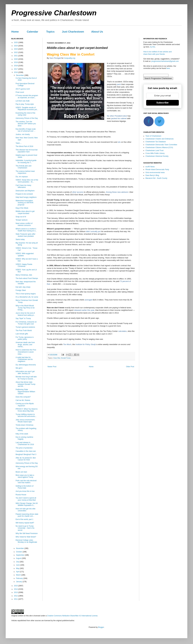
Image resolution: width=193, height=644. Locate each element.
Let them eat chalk (23, 101)
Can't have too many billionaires (23, 186)
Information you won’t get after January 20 (25, 372)
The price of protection (24, 448)
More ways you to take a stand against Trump (25, 476)
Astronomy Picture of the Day (27, 118)
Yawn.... (19, 143)
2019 (16, 62)
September (20, 555)
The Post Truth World (24, 331)
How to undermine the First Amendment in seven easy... (26, 352)
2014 (16, 589)
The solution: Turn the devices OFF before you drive (26, 124)
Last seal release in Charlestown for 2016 (25, 443)
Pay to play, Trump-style (25, 104)
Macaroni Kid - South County (156, 178)
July (18, 562)
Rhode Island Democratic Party (157, 170)
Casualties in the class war (26, 451)
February (20, 578)
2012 (16, 596)
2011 (16, 599)
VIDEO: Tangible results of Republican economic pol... (27, 109)
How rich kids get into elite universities (25, 510)
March (19, 575)
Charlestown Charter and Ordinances (160, 139)
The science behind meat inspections (25, 172)
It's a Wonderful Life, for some (27, 297)
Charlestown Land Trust (154, 150)
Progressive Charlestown (54, 13)
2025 (16, 42)
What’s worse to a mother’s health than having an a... (26, 230)
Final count (20, 92)
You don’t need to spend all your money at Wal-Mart (26, 499)
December (20, 75)
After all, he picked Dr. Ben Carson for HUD (26, 459)
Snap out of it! (21, 217)
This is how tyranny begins (26, 294)
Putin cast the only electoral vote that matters (26, 482)
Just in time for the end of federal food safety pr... (25, 314)
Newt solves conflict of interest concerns (24, 224)
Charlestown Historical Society (157, 156)
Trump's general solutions (25, 327)
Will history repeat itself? (25, 523)
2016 (16, 72)
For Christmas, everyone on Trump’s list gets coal (26, 323)
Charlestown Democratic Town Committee (161, 145)
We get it (19, 368)
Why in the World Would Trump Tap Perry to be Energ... (25, 308)
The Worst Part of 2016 (24, 146)
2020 (16, 59)
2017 (16, 69)
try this (152, 47)
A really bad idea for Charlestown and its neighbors (24, 359)
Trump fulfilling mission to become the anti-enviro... (26, 415)
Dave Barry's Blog (152, 175)
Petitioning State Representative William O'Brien (25, 392)
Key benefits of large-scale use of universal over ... (26, 130)
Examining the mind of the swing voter (25, 114)
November (20, 548)
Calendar (32, 32)
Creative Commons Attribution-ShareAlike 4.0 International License (72, 616)
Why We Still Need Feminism (27, 533)
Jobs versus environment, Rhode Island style (25, 421)
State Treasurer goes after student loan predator (25, 235)
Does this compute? (23, 397)
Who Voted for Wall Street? (26, 537)
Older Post (130, 367)
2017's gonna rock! (23, 89)
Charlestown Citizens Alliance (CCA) (159, 148)
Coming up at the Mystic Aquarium (25, 405)
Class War (57, 358)
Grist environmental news (155, 173)
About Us (97, 32)
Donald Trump (66, 358)
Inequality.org (70, 58)
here (168, 68)
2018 (16, 66)
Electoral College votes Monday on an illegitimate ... (26, 542)
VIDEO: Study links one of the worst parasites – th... (27, 181)
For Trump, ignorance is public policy (25, 338)
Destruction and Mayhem (25, 191)
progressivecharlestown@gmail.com (165, 61)
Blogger (101, 627)
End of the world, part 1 (24, 519)
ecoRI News (150, 167)
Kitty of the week (22, 434)
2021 (16, 56)
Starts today (20, 239)
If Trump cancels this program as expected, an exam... (27, 96)
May (18, 568)
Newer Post (52, 367)
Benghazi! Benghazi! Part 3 (26, 454)
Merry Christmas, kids (24, 275)
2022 (16, 52)
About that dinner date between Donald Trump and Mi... (25, 384)
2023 (16, 49)
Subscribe (162, 103)
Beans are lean (21, 472)
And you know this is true (25, 491)
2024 (16, 46)
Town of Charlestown (153, 136)
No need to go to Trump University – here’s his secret (25, 528)
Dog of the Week (22, 208)
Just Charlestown (73, 32)
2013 (16, 592)
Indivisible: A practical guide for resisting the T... (26, 161)
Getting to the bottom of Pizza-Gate (24, 487)
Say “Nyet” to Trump (23, 318)
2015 (16, 586)
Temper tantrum (22, 220)
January (19, 582)
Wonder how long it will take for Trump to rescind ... (26, 378)
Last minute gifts (22, 334)
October (19, 552)
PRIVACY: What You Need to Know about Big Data (27, 410)
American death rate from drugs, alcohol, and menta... (25, 345)
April (18, 572)
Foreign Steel (21, 290)
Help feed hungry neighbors (26, 197)
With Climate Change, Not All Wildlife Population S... (27, 504)
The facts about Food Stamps (27, 278)
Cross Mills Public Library (155, 153)
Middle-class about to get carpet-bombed (25, 212)
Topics (50, 32)
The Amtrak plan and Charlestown (23, 167)
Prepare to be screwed (24, 194)
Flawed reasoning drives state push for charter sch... (27, 515)
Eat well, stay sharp (23, 287)
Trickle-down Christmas (24, 425)
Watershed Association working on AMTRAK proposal (25, 203)
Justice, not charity (23, 134)
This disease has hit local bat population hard (27, 151)
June (18, 565)
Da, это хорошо (22, 177)
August (19, 558)
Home (15, 32)
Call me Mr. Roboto (23, 400)
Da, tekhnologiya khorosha (26, 365)
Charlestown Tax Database (156, 142)
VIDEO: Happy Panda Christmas (24, 265)
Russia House (21, 495)
